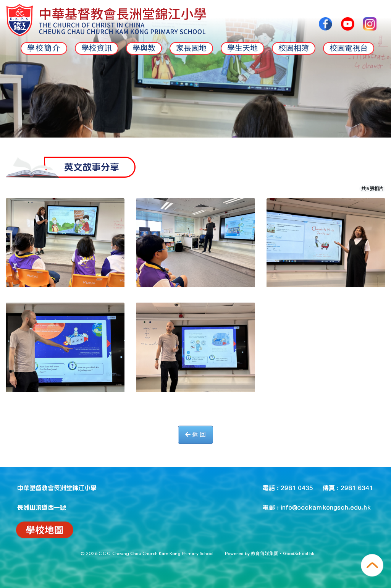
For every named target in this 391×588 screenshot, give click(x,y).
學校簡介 (44, 48)
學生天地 (242, 48)
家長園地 (191, 48)
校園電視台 (349, 48)
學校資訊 (97, 48)
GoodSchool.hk (299, 553)
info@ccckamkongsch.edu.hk (326, 507)
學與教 (144, 48)
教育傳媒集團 (265, 553)
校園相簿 (294, 48)
